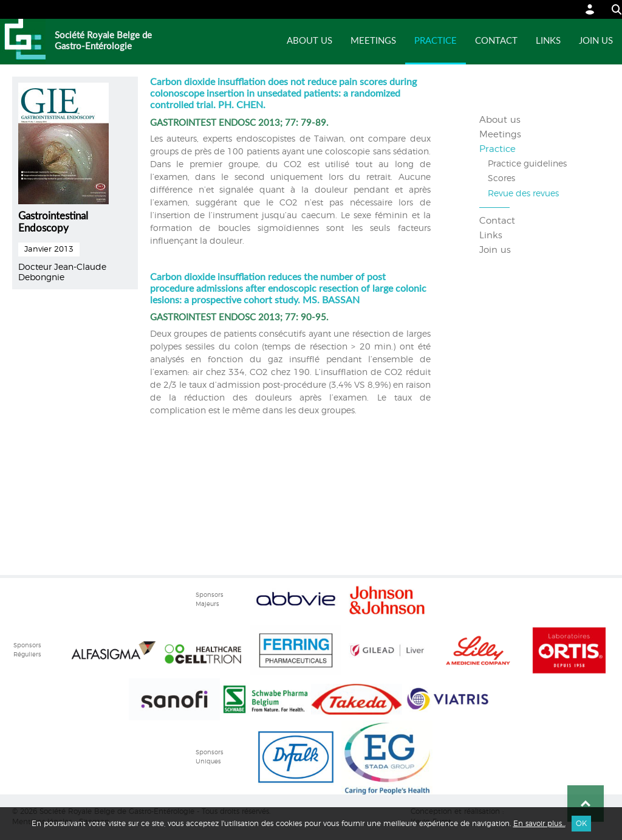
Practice (436, 41)
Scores (501, 179)
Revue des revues (523, 194)
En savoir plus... (539, 824)
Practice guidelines (527, 164)
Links (548, 41)
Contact (496, 41)
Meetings (373, 41)
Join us (596, 41)
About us (309, 41)
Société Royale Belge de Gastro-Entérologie (103, 41)
